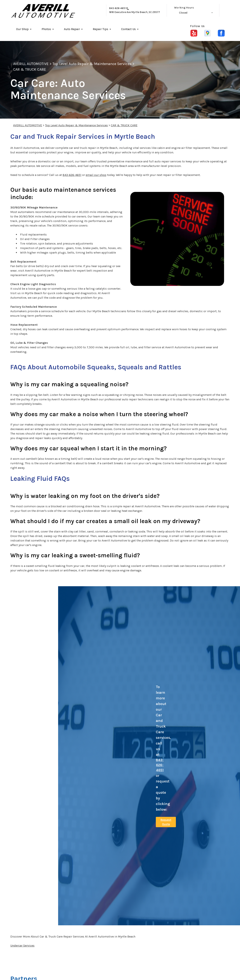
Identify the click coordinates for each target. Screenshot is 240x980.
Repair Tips (100, 29)
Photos (46, 29)
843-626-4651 (117, 8)
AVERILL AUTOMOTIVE (31, 64)
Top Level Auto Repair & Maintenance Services (92, 64)
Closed (183, 13)
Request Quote (166, 822)
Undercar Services (22, 946)
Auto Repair (72, 29)
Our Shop (22, 29)
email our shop (96, 175)
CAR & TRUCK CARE (30, 69)
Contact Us (128, 29)
